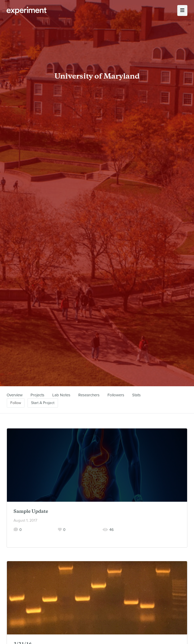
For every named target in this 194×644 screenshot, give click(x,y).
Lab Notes (61, 395)
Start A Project (43, 403)
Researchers (89, 395)
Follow (16, 403)
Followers (116, 395)
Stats (136, 395)
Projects (37, 395)
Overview (15, 395)
